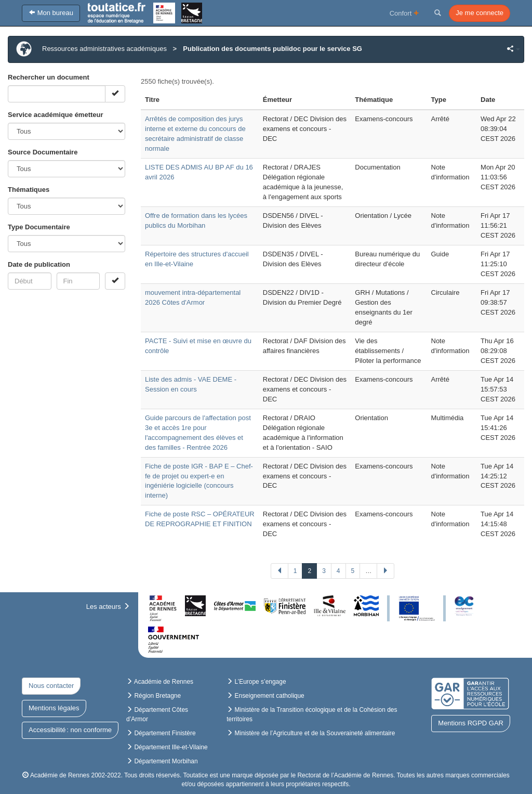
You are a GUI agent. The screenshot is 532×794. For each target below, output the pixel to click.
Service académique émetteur (56, 115)
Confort (404, 13)
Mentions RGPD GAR (471, 723)
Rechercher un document (49, 77)
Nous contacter (51, 686)
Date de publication (39, 264)
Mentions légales (54, 708)
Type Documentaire (39, 227)
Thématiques (29, 190)
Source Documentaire (43, 152)
